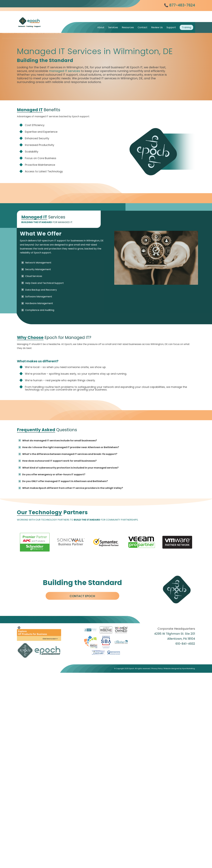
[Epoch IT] (39, 19)
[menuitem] (101, 27)
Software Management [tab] (37, 297)
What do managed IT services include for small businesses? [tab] (58, 441)
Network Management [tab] (36, 263)
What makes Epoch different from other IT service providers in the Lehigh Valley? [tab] (71, 488)
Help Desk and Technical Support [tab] (43, 283)
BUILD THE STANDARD (87, 520)
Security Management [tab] (36, 269)
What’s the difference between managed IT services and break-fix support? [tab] (68, 454)
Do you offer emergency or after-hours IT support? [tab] (52, 474)
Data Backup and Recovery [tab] (39, 290)
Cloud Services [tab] (32, 276)
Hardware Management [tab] (37, 303)
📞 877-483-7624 (180, 5)
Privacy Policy (157, 857)
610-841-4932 (185, 644)
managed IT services (64, 71)
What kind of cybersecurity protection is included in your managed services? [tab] (69, 468)
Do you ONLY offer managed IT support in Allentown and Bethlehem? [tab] (63, 481)
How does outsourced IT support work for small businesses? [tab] (58, 461)
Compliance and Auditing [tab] (38, 310)
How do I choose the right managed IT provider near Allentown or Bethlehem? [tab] (69, 447)
